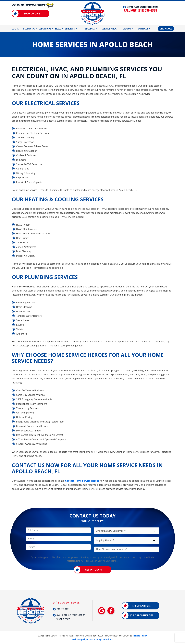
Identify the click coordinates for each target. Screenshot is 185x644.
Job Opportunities (142, 615)
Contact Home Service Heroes (82, 481)
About (127, 29)
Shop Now (166, 29)
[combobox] (127, 531)
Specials (90, 29)
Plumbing (29, 29)
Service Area (109, 29)
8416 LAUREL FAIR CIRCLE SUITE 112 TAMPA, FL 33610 (71, 617)
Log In (15, 29)
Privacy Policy (140, 636)
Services (70, 29)
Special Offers (141, 606)
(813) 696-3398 (140, 10)
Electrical (45, 29)
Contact (143, 29)
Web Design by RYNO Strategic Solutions (92, 639)
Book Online (32, 14)
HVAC (58, 29)
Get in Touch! (94, 570)
